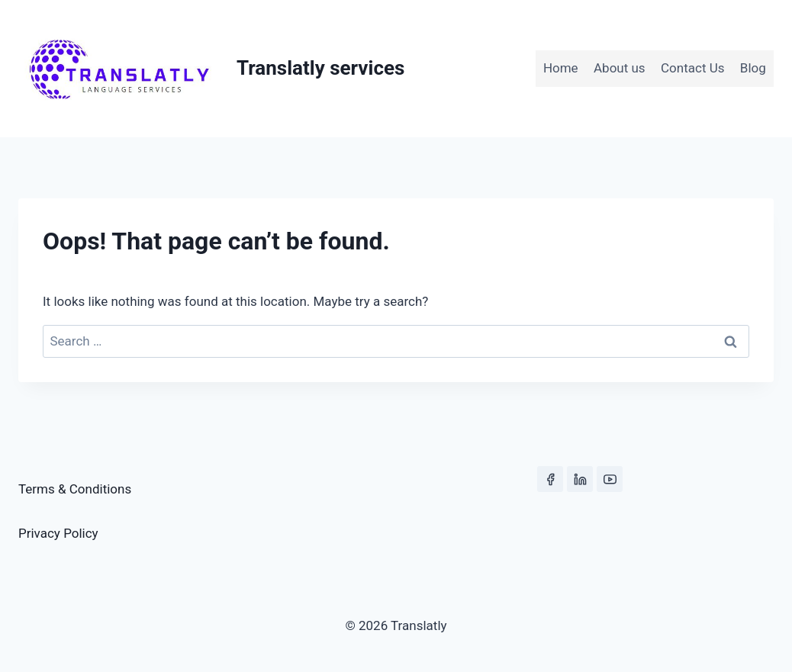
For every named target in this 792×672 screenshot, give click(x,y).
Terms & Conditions (75, 489)
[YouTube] (610, 479)
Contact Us (692, 68)
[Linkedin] (580, 479)
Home (561, 68)
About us (620, 68)
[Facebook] (550, 479)
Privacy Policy (58, 533)
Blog (753, 68)
